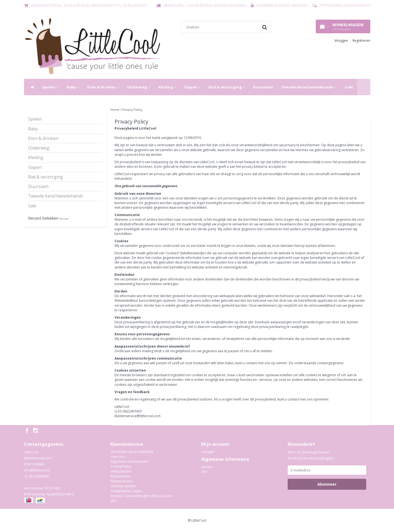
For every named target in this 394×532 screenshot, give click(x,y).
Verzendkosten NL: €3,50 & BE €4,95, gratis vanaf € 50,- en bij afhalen (89, 5)
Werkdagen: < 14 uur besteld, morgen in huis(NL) (205, 5)
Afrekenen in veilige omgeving (282, 5)
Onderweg (139, 87)
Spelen (50, 87)
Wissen (64, 219)
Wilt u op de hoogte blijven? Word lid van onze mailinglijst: (311, 455)
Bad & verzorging (227, 87)
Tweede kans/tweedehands (309, 87)
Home (115, 110)
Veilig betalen (121, 471)
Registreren (361, 41)
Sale (349, 87)
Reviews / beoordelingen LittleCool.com (141, 496)
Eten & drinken (103, 87)
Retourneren (120, 476)
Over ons (118, 457)
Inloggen (341, 41)
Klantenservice (122, 481)
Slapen (192, 87)
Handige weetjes (124, 486)
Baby (73, 87)
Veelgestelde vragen (126, 491)
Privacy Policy (132, 110)
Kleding (167, 87)
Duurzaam (263, 87)
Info (114, 501)
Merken (207, 467)
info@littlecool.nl (37, 470)
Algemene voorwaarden (129, 461)
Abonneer (327, 484)
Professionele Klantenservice (345, 5)
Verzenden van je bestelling (132, 452)
